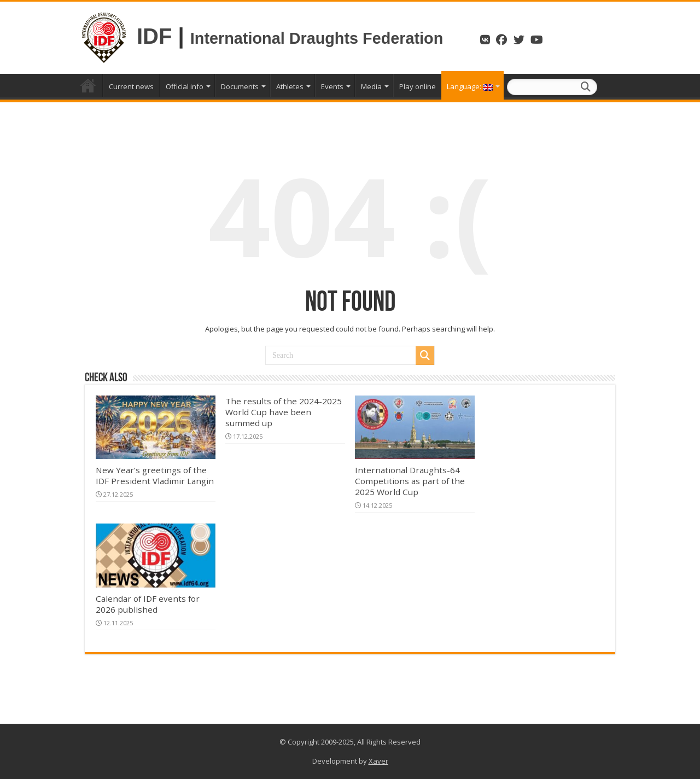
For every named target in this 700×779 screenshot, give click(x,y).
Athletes (290, 86)
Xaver (378, 761)
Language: (470, 86)
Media (371, 86)
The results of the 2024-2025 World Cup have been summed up (284, 412)
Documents (240, 86)
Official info (185, 86)
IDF (154, 36)
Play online (418, 86)
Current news (131, 86)
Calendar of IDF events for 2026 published (148, 604)
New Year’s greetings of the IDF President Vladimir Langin (155, 475)
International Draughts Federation (319, 38)
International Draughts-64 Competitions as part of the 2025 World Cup (410, 481)
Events (332, 86)
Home (88, 85)
